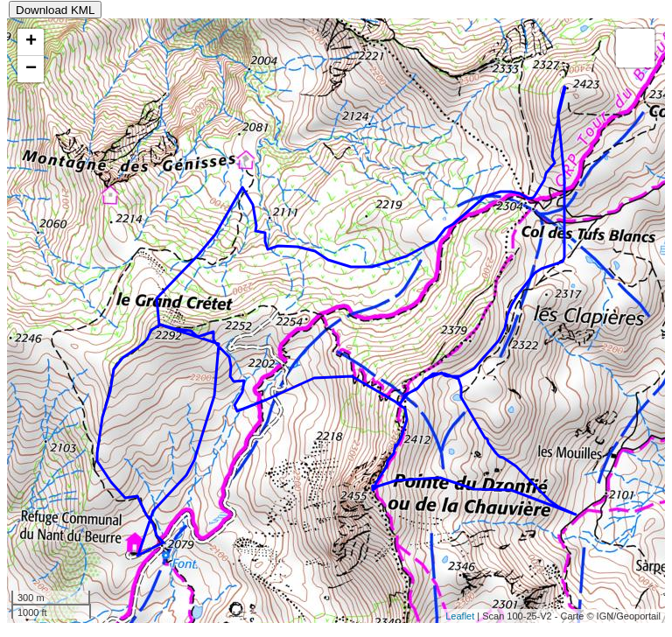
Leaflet (460, 616)
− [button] (31, 69)
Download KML (55, 10)
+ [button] (31, 42)
